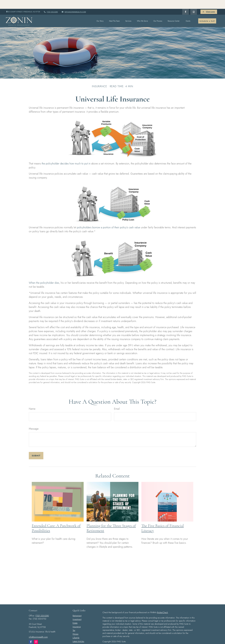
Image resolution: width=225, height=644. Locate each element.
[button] (100, 12)
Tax (74, 622)
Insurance (77, 618)
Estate (75, 614)
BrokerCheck (163, 604)
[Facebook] (186, 3)
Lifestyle (76, 629)
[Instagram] (36, 633)
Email (117, 400)
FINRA (183, 641)
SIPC (189, 641)
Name (32, 400)
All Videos (77, 636)
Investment (77, 611)
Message (34, 420)
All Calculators (79, 640)
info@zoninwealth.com (74, 3)
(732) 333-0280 (51, 3)
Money (75, 625)
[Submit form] (36, 447)
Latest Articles (78, 633)
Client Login (209, 3)
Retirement (77, 607)
